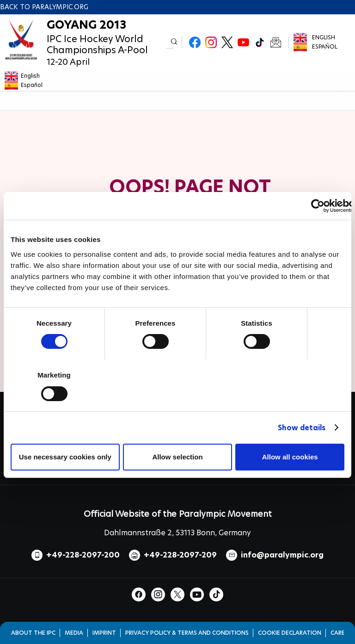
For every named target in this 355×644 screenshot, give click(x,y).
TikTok (260, 42)
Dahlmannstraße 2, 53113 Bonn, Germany (177, 533)
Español (325, 46)
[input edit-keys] (170, 42)
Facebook (195, 42)
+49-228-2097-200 (83, 555)
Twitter (227, 42)
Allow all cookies (290, 457)
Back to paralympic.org (44, 7)
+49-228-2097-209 (180, 555)
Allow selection (177, 457)
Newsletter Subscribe (276, 42)
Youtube (243, 42)
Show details (302, 428)
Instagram (211, 42)
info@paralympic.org (282, 555)
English (324, 37)
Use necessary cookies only (65, 457)
